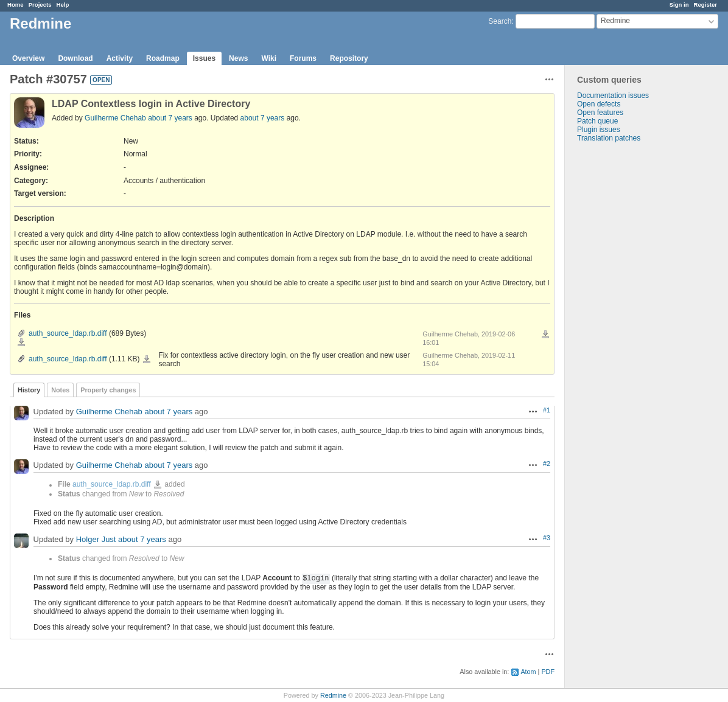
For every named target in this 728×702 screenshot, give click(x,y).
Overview (28, 58)
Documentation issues (613, 96)
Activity (120, 58)
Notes (60, 390)
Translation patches (609, 138)
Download (75, 58)
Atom (528, 672)
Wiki (269, 58)
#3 (547, 538)
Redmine (333, 695)
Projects (40, 5)
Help (63, 5)
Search (500, 21)
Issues (204, 58)
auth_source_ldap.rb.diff (68, 333)
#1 (547, 410)
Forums (303, 58)
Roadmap (163, 58)
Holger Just (96, 540)
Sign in (679, 5)
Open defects (599, 104)
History (29, 390)
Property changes (108, 390)
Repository (349, 58)
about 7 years (170, 118)
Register (705, 5)
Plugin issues (599, 130)
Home (16, 5)
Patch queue (597, 121)
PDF (548, 672)
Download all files (545, 335)
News (238, 58)
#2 (547, 464)
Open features (600, 113)
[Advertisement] (626, 333)
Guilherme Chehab (115, 118)
